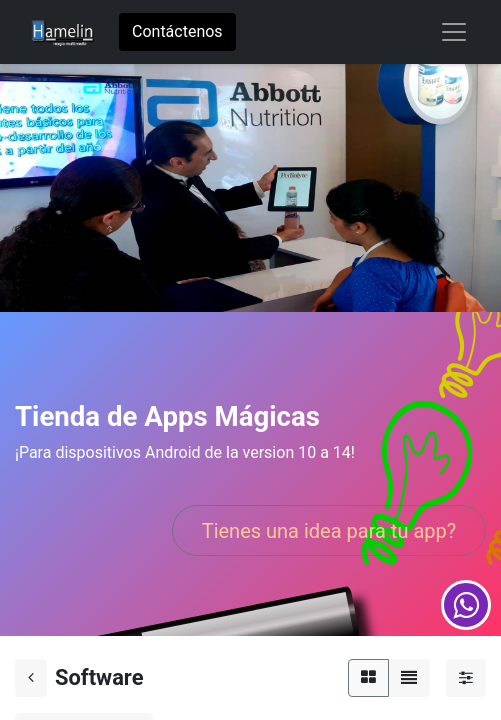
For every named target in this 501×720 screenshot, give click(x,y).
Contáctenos (177, 31)
